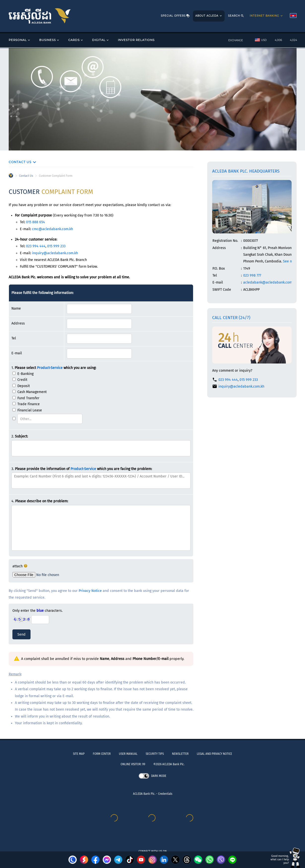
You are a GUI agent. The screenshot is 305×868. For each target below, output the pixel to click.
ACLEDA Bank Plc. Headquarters (246, 171)
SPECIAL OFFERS (175, 16)
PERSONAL (20, 40)
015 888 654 (35, 222)
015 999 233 (56, 246)
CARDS (76, 40)
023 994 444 (36, 246)
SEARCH (236, 16)
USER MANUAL (128, 754)
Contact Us (26, 176)
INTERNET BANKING (267, 16)
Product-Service (50, 368)
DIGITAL (101, 40)
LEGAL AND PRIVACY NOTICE (214, 754)
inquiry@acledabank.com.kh (55, 253)
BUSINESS (50, 40)
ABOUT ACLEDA (209, 16)
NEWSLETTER (180, 754)
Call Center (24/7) (231, 318)
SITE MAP (79, 754)
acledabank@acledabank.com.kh (270, 282)
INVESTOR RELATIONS (136, 40)
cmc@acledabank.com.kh (52, 229)
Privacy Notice (90, 591)
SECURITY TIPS (155, 754)
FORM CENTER (102, 754)
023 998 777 (252, 275)
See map (290, 261)
